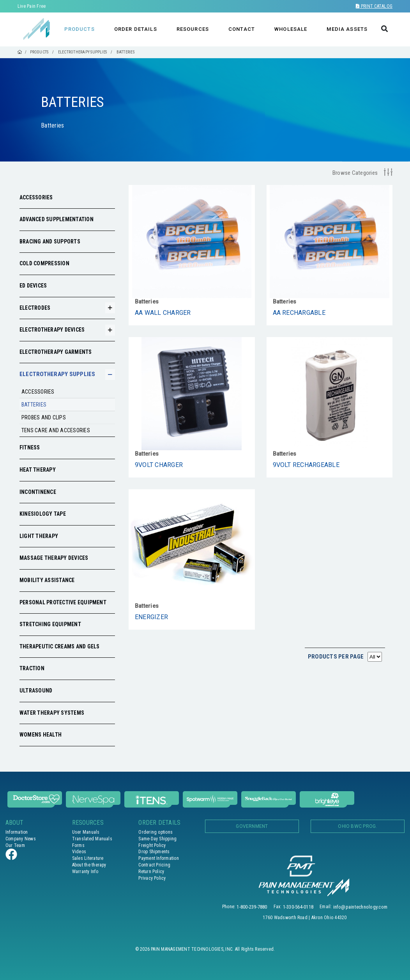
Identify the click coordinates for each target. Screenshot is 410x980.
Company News (21, 839)
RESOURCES (193, 29)
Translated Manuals (92, 839)
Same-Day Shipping (157, 839)
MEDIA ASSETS (347, 29)
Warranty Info (85, 872)
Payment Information (159, 858)
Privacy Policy (152, 878)
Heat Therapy (38, 470)
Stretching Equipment (50, 624)
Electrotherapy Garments (56, 352)
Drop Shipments (154, 852)
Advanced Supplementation (57, 219)
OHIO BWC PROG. (357, 826)
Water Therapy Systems (52, 713)
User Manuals (86, 832)
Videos (79, 852)
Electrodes (35, 308)
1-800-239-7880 (252, 907)
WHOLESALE (291, 29)
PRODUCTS (80, 29)
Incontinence (38, 492)
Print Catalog (374, 6)
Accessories (36, 197)
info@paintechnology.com (361, 907)
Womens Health (41, 735)
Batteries (34, 405)
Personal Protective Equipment (63, 602)
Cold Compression (44, 263)
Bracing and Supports (50, 241)
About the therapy (89, 865)
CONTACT (242, 29)
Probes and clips (44, 417)
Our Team (15, 845)
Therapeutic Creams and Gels (59, 646)
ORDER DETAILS (136, 29)
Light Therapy (39, 536)
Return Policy (151, 872)
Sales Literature (88, 858)
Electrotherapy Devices (52, 330)
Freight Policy (152, 845)
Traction (32, 668)
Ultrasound (36, 691)
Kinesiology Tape (43, 514)
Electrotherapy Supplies (57, 374)
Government (252, 826)
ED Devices (33, 286)
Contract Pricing (154, 865)
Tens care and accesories (56, 430)
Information (17, 832)
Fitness (30, 447)
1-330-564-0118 (298, 907)
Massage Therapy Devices (54, 558)
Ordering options (156, 832)
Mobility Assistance (47, 580)
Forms (78, 845)
